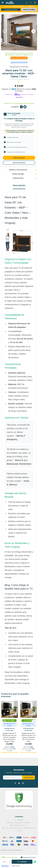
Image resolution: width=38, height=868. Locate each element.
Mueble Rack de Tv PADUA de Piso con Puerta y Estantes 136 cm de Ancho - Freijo (29, 737)
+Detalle (19, 97)
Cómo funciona (19, 158)
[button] (33, 31)
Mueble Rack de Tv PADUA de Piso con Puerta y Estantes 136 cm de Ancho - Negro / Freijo (9, 737)
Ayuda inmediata (19, 163)
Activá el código (29, 9)
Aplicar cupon (16, 866)
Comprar (23, 862)
